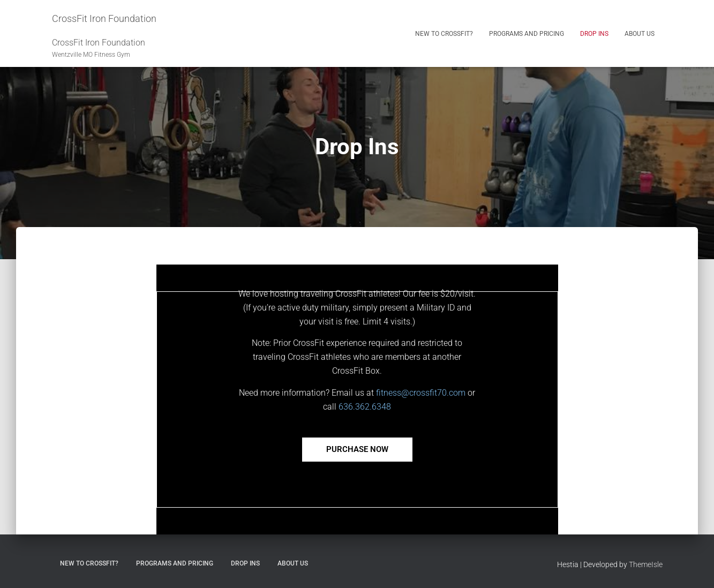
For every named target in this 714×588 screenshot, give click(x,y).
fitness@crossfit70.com (421, 406)
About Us (640, 34)
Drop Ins (594, 34)
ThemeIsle (646, 564)
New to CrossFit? (444, 34)
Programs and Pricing (527, 34)
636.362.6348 (365, 420)
